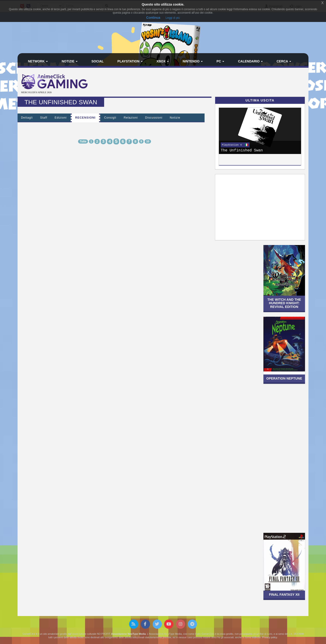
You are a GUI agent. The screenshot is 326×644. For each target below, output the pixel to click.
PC (220, 61)
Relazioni (131, 118)
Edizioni (60, 118)
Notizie (70, 61)
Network (38, 61)
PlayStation (130, 61)
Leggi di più (173, 18)
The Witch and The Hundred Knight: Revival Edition (284, 303)
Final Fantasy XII (284, 595)
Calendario (250, 61)
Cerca (284, 61)
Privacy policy (269, 637)
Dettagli (27, 118)
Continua (153, 18)
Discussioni (154, 118)
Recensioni (85, 118)
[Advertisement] (211, 83)
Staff (44, 118)
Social (98, 61)
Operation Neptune (284, 378)
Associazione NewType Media (128, 634)
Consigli (110, 118)
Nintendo (193, 61)
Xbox (163, 61)
